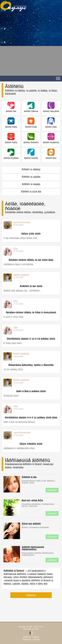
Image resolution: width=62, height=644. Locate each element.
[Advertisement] (31, 45)
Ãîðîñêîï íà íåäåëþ (31, 184)
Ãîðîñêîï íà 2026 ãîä (31, 192)
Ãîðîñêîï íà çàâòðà (31, 177)
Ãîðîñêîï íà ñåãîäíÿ (31, 169)
